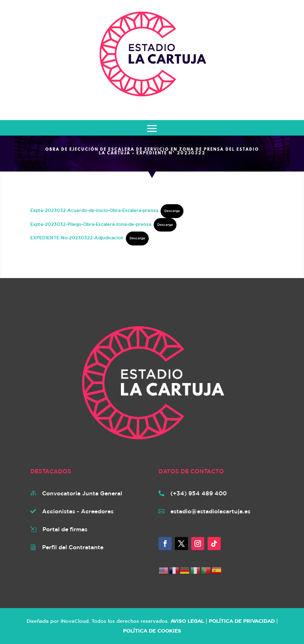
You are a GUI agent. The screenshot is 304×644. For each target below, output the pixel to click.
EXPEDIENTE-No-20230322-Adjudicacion (77, 237)
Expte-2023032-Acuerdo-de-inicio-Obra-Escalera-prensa (94, 210)
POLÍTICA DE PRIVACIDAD (242, 621)
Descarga (172, 211)
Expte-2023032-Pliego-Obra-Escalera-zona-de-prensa (91, 224)
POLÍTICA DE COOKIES (152, 631)
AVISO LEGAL (187, 621)
